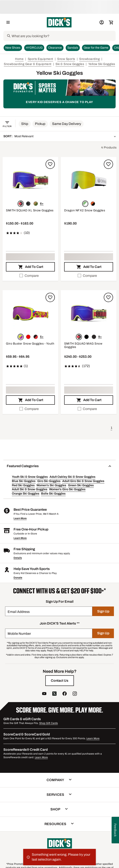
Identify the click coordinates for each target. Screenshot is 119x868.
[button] (25, 124)
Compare (29, 276)
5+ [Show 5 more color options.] (42, 337)
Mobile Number (19, 634)
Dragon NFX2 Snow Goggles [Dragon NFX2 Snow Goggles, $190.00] (85, 210)
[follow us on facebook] (65, 694)
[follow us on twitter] (54, 694)
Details (18, 558)
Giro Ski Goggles (49, 481)
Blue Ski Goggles (24, 481)
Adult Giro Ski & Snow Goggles (83, 481)
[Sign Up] (103, 611)
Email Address (19, 612)
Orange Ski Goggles (26, 494)
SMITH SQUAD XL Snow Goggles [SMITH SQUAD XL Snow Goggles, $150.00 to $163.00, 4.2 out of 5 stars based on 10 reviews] (30, 210)
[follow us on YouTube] (44, 694)
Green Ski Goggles (81, 485)
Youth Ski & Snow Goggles (30, 477)
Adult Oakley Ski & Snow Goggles (73, 477)
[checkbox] (30, 276)
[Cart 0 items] (111, 22)
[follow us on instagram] (75, 694)
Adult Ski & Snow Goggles (30, 489)
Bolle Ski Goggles (53, 494)
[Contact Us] (60, 681)
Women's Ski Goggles (51, 485)
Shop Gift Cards (48, 723)
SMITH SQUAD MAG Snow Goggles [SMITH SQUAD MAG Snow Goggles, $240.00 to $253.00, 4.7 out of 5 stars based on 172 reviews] (83, 345)
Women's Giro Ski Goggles (67, 489)
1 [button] (111, 428)
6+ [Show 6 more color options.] (42, 204)
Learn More (20, 518)
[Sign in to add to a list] (50, 164)
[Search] (63, 36)
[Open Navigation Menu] (8, 22)
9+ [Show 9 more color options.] (100, 337)
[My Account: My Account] (102, 22)
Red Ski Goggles (23, 485)
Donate (18, 578)
